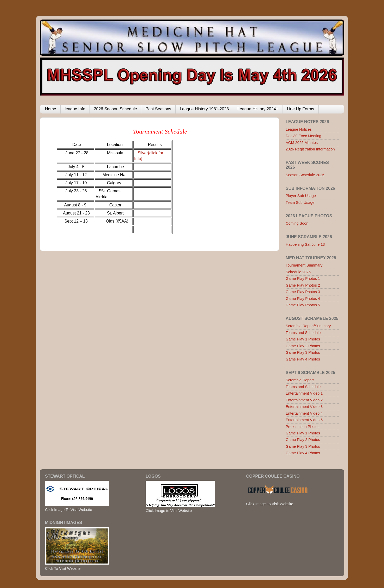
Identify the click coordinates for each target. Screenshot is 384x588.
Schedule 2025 (298, 272)
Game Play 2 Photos (303, 346)
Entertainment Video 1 (304, 393)
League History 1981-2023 (204, 109)
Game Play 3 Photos (303, 352)
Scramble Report (300, 380)
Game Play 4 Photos (303, 359)
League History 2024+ (258, 109)
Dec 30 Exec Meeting (303, 136)
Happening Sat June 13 (305, 244)
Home (51, 109)
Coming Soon (297, 223)
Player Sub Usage (301, 196)
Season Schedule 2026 (305, 175)
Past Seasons (158, 109)
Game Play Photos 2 (303, 285)
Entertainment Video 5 (304, 420)
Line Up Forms (301, 109)
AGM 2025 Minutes (302, 143)
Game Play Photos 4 (303, 299)
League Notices (299, 129)
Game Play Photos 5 (303, 305)
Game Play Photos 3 (303, 292)
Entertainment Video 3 (304, 407)
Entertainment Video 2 (304, 400)
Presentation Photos (303, 427)
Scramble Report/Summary (308, 326)
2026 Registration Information (310, 149)
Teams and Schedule (303, 333)
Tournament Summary (304, 265)
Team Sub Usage (300, 203)
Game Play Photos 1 (303, 279)
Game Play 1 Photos (303, 339)
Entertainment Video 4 (304, 413)
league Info (75, 109)
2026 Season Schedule (115, 109)
